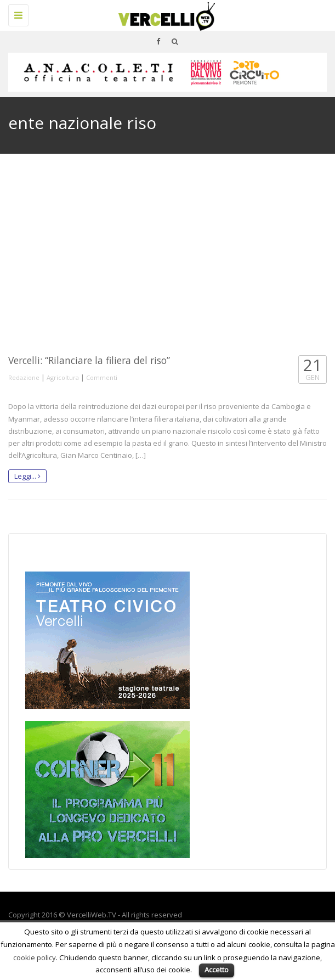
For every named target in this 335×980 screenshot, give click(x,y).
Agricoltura (63, 377)
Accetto (217, 970)
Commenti (102, 377)
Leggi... (27, 476)
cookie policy (35, 957)
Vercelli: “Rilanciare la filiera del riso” (89, 360)
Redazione (24, 377)
